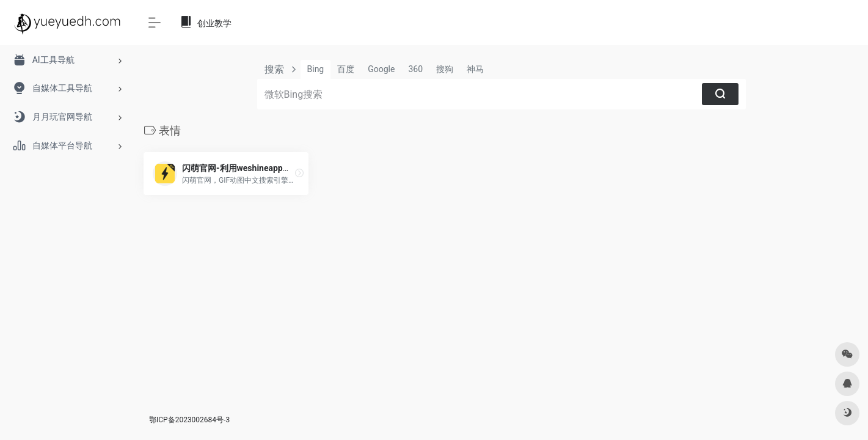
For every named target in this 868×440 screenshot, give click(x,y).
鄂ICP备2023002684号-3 (189, 420)
